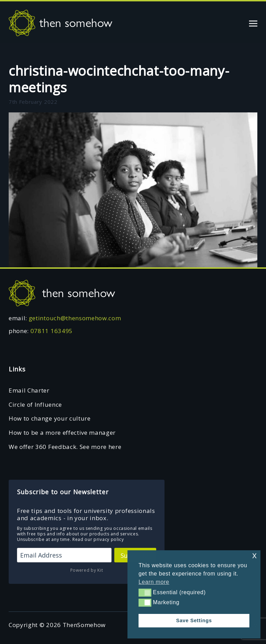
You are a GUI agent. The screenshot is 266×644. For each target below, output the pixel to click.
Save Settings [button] (194, 620)
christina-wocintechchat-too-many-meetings (119, 79)
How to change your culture (50, 418)
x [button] (254, 555)
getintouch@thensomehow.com (75, 318)
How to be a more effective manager (62, 433)
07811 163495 (52, 331)
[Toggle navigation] (253, 23)
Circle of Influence (35, 404)
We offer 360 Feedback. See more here (65, 447)
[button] (145, 592)
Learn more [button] (154, 582)
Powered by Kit (87, 570)
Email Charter (29, 390)
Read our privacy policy (98, 539)
